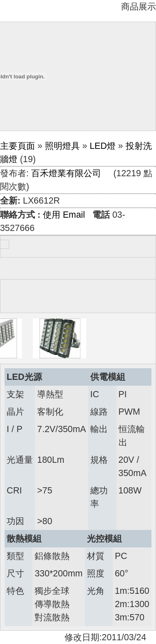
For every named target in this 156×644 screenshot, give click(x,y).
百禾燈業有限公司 (66, 173)
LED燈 (103, 146)
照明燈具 (62, 146)
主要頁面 (17, 146)
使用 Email (64, 215)
